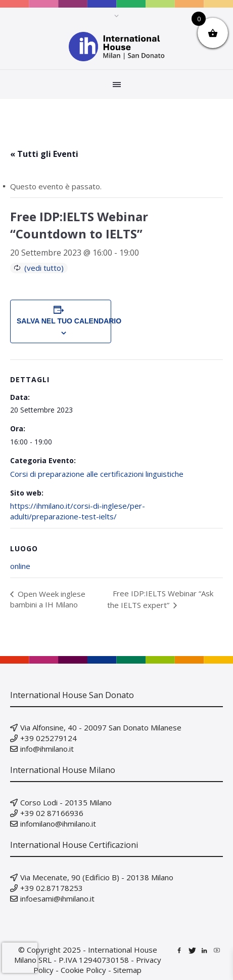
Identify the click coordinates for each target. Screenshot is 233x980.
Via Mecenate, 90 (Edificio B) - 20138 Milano (97, 877)
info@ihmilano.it (47, 749)
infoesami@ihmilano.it (57, 899)
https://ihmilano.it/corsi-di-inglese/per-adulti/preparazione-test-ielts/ (78, 511)
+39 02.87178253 (52, 888)
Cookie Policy (83, 970)
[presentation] (20, 958)
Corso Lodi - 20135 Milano (66, 802)
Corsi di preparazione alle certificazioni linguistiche (97, 474)
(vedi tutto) (44, 268)
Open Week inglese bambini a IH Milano (48, 599)
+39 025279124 (49, 738)
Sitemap (127, 970)
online (20, 566)
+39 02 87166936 (52, 813)
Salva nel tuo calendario (61, 321)
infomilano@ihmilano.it (58, 824)
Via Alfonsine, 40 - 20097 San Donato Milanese (101, 727)
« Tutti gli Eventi (44, 154)
